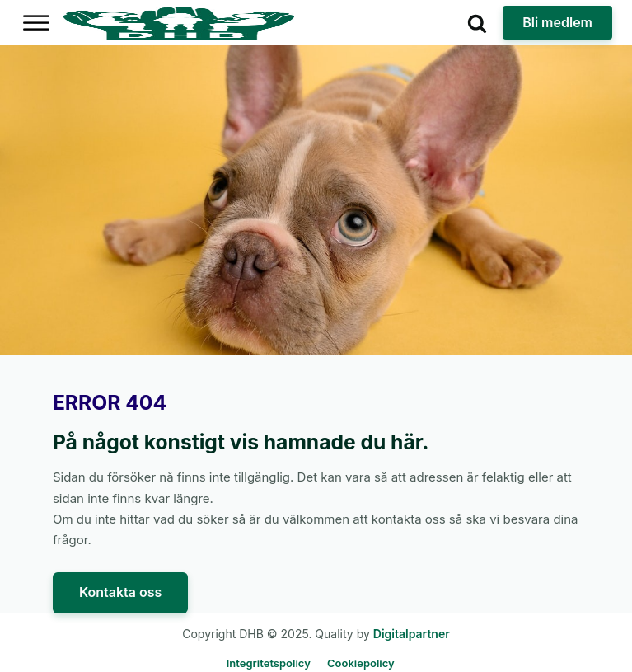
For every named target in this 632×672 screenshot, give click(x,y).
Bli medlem (557, 22)
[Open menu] (36, 23)
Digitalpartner (412, 634)
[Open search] (477, 23)
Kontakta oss (120, 592)
